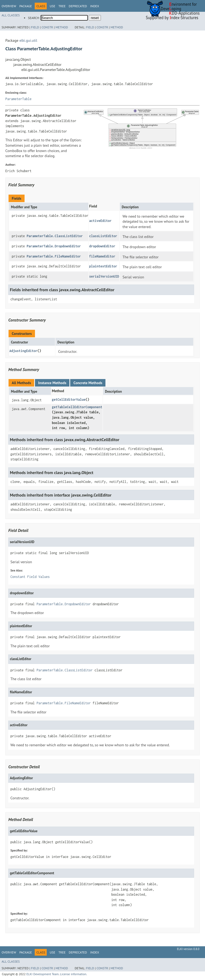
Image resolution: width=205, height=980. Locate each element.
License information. (74, 974)
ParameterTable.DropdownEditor (54, 246)
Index (95, 6)
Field (35, 27)
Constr (47, 27)
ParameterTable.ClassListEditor (55, 236)
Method (62, 27)
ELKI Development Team (43, 974)
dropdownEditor (102, 246)
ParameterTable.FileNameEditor (54, 256)
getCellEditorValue (69, 400)
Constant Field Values (30, 577)
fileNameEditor (102, 256)
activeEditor (100, 221)
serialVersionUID (104, 276)
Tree (62, 6)
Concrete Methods (88, 383)
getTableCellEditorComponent (77, 407)
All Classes (11, 15)
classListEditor (103, 236)
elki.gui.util (28, 40)
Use (52, 6)
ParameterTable (18, 99)
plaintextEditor (103, 266)
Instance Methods (52, 383)
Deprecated (78, 6)
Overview (9, 6)
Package (25, 6)
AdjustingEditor (23, 351)
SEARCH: (34, 18)
